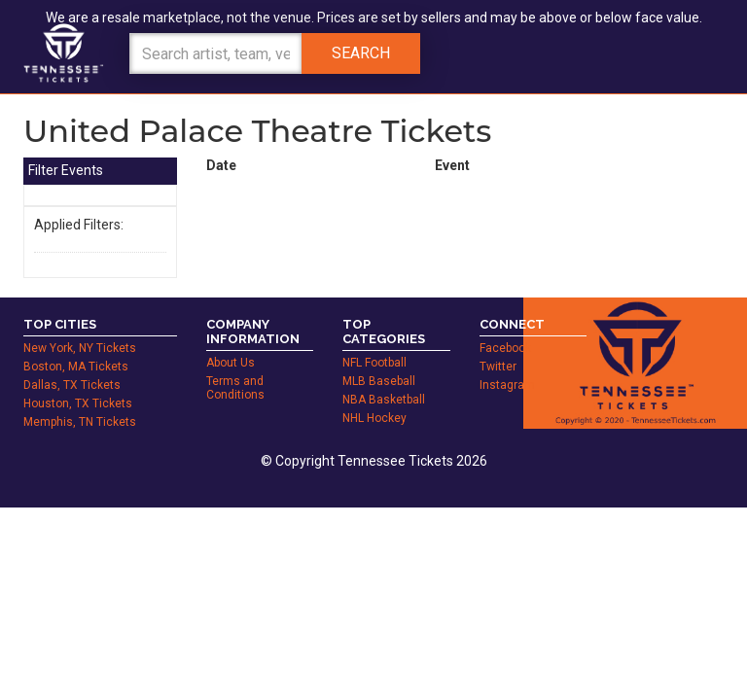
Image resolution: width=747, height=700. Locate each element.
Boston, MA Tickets (76, 345)
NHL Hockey (374, 397)
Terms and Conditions (235, 367)
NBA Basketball (384, 378)
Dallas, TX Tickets (72, 364)
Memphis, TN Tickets (80, 401)
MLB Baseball (379, 360)
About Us (231, 341)
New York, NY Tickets (80, 327)
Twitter (498, 345)
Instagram (507, 364)
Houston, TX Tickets (78, 382)
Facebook (505, 327)
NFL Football (374, 341)
